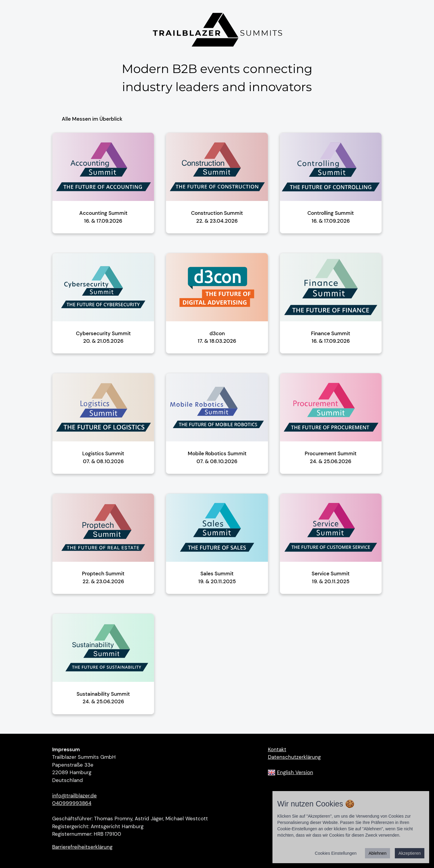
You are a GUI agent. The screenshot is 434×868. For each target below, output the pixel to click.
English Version (295, 772)
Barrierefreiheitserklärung (82, 847)
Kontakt (277, 749)
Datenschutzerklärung (294, 757)
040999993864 (72, 803)
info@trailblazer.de (74, 796)
